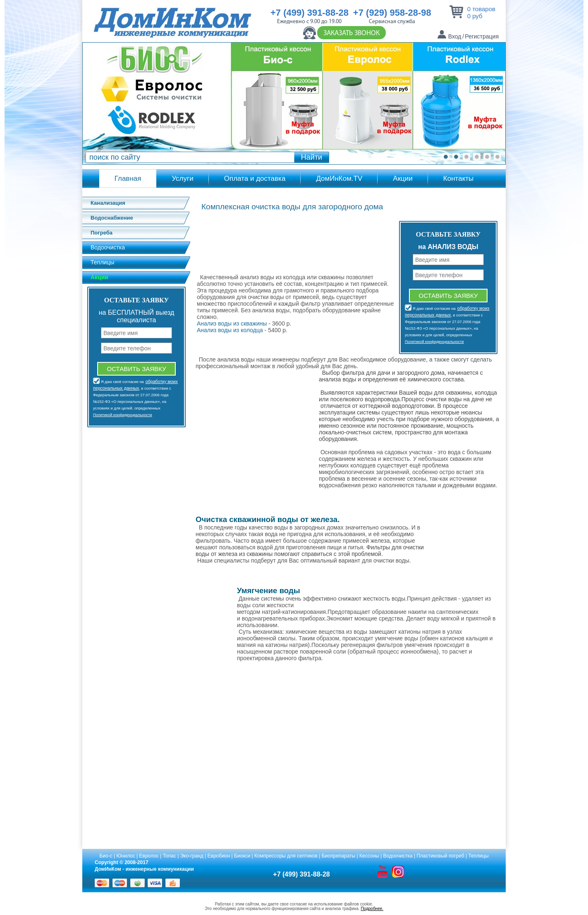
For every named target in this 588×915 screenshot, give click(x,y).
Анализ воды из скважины (232, 323)
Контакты (458, 178)
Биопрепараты (338, 856)
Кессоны (369, 856)
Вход (455, 36)
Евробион (219, 856)
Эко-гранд (192, 856)
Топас (170, 856)
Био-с (106, 856)
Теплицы (102, 262)
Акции (403, 178)
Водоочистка (108, 247)
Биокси (242, 856)
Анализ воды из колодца (230, 330)
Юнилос (126, 856)
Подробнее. (372, 909)
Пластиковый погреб (440, 856)
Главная (128, 178)
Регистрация (482, 36)
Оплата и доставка (255, 178)
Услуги (182, 178)
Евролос (149, 856)
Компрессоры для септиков (286, 856)
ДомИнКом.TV (339, 178)
